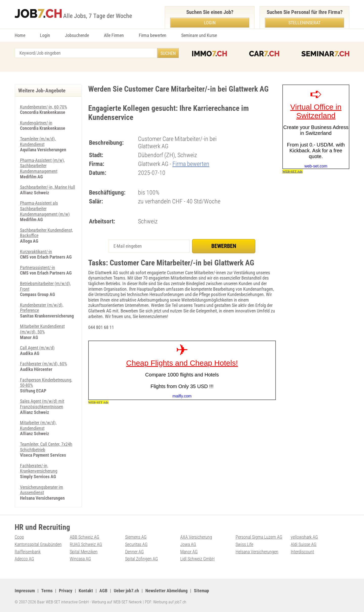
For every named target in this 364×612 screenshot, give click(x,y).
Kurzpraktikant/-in (36, 252)
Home (20, 35)
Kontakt (86, 591)
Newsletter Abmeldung (166, 591)
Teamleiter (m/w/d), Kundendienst (38, 142)
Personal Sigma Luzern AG (259, 537)
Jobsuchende (77, 35)
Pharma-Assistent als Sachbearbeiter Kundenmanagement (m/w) (45, 208)
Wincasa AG (80, 559)
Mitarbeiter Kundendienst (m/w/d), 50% (42, 329)
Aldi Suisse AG (304, 544)
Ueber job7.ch (126, 591)
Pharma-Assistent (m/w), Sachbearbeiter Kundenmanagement (42, 166)
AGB (103, 591)
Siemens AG (136, 537)
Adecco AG (24, 559)
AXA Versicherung (196, 537)
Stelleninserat (304, 23)
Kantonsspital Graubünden (38, 544)
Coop (19, 537)
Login (45, 35)
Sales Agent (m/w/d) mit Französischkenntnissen (42, 404)
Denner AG (134, 552)
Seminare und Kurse (199, 35)
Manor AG (189, 552)
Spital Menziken (84, 552)
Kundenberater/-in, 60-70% (43, 107)
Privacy (66, 591)
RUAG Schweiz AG (86, 544)
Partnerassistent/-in (38, 268)
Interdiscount (302, 552)
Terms (47, 591)
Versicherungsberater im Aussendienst (42, 490)
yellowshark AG (304, 537)
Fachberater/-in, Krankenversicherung (39, 468)
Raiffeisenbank (28, 552)
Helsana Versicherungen (257, 552)
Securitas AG (136, 544)
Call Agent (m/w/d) (37, 348)
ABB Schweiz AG (85, 537)
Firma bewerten (153, 35)
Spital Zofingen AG (142, 559)
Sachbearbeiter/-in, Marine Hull (48, 187)
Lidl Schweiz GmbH (197, 559)
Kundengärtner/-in (36, 123)
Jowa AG (188, 544)
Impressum (25, 591)
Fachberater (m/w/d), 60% (43, 364)
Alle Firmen (114, 35)
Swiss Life (244, 544)
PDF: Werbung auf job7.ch (166, 602)
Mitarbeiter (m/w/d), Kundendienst (38, 425)
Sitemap (201, 591)
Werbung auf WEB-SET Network (117, 602)
